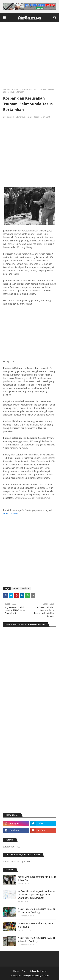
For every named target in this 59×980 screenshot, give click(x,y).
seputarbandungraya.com (18, 117)
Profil (24, 971)
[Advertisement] (29, 56)
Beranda (7, 90)
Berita (15, 588)
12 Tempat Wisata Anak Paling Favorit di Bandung (36, 925)
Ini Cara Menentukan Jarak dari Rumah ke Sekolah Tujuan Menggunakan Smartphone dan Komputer (36, 895)
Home (16, 971)
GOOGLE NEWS (11, 513)
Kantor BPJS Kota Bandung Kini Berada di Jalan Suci (37, 878)
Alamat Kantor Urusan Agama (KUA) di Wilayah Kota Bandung (36, 911)
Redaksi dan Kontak (38, 971)
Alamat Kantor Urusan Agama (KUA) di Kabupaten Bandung (36, 939)
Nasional (16, 90)
